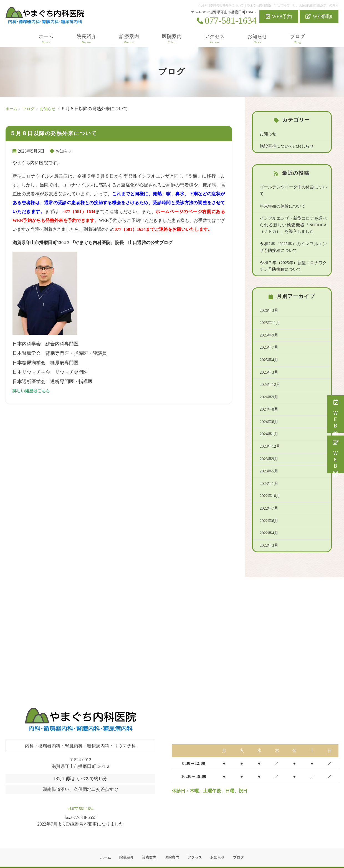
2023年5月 (269, 461)
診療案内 (129, 39)
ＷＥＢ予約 (336, 414)
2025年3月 (269, 363)
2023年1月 (269, 473)
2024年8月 (269, 400)
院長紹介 (87, 39)
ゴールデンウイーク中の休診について (293, 187)
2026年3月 (269, 302)
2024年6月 (269, 412)
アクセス (215, 39)
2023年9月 (269, 449)
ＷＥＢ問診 (336, 454)
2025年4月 (269, 351)
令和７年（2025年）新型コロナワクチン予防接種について (293, 258)
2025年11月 (270, 314)
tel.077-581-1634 (80, 796)
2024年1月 (269, 424)
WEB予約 (279, 17)
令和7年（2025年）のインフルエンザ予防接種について (293, 240)
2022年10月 (270, 485)
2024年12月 (270, 375)
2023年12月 (270, 436)
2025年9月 (269, 327)
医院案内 (172, 39)
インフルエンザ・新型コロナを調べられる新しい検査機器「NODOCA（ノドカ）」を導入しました (293, 217)
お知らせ (257, 39)
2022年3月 (269, 534)
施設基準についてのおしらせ (285, 146)
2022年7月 (269, 498)
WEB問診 (319, 17)
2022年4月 (269, 522)
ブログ (298, 39)
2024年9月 (269, 388)
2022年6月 (269, 510)
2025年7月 (269, 339)
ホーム (46, 39)
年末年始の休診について (281, 199)
